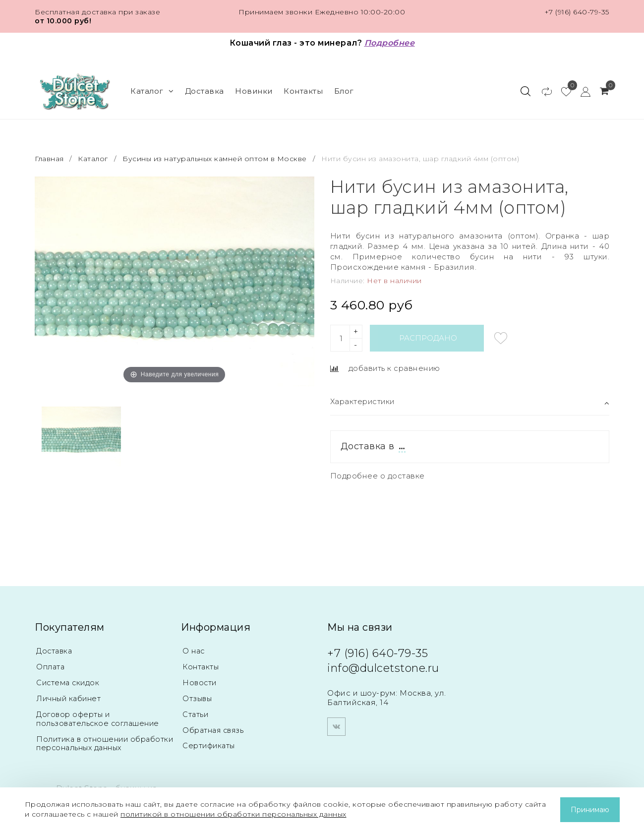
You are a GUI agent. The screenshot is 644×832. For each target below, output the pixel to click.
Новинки (254, 91)
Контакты (303, 91)
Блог (344, 91)
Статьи (196, 714)
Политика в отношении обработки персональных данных (105, 743)
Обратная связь (215, 730)
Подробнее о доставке (378, 475)
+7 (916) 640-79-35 (577, 12)
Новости (200, 683)
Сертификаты (210, 746)
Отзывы (198, 698)
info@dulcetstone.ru (383, 667)
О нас (194, 651)
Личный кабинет (70, 698)
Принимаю (590, 810)
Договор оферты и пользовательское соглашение (100, 719)
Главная (50, 158)
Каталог (152, 91)
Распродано (429, 337)
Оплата (51, 667)
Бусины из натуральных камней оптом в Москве (215, 158)
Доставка (205, 91)
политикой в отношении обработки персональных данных (234, 814)
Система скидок (69, 683)
